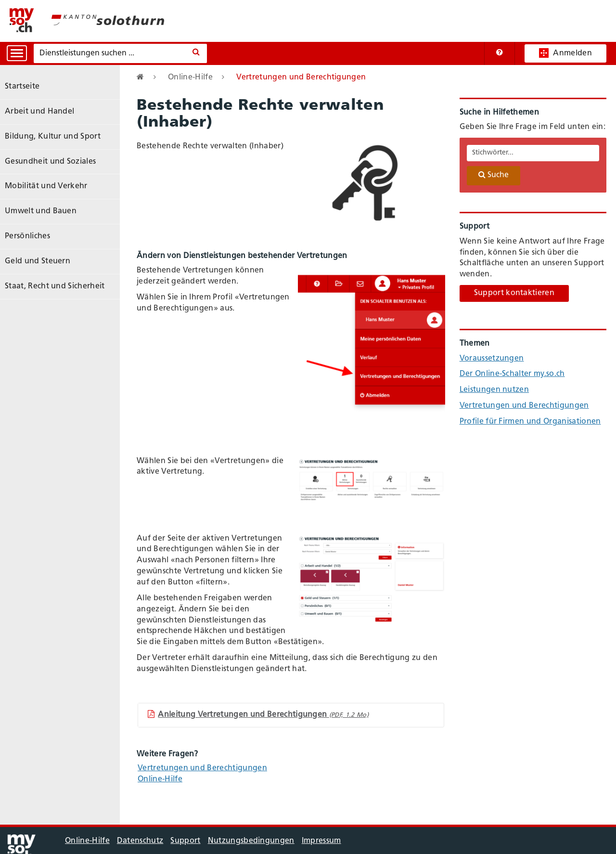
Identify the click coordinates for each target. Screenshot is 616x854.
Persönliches (27, 236)
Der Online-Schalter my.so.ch (512, 374)
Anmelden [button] (565, 53)
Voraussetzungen (492, 359)
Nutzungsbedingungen (251, 841)
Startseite (22, 87)
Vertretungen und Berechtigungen (202, 768)
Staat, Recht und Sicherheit (55, 286)
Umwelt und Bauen (41, 211)
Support (185, 841)
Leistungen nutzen (494, 390)
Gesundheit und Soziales (50, 162)
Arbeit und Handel (39, 112)
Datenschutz (140, 841)
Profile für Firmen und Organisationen (530, 422)
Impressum (321, 841)
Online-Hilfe (190, 78)
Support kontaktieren (514, 293)
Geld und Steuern (38, 261)
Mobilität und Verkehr (46, 186)
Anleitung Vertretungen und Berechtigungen (258, 714)
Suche (494, 175)
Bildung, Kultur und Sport (53, 137)
